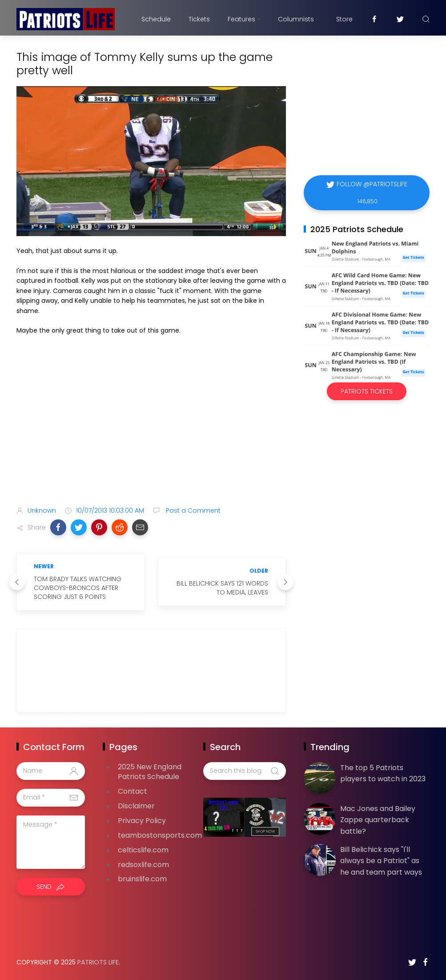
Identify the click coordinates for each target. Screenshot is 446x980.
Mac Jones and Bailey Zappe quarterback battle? (378, 820)
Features (244, 19)
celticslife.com (143, 850)
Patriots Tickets (367, 391)
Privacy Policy (142, 821)
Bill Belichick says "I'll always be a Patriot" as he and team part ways (381, 861)
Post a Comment (192, 510)
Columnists (298, 19)
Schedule (156, 19)
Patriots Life (98, 962)
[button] (58, 527)
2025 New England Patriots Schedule (150, 772)
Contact (133, 791)
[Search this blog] (245, 771)
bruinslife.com (142, 879)
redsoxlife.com (143, 865)
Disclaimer (136, 806)
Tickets (199, 19)
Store (344, 19)
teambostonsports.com (160, 835)
